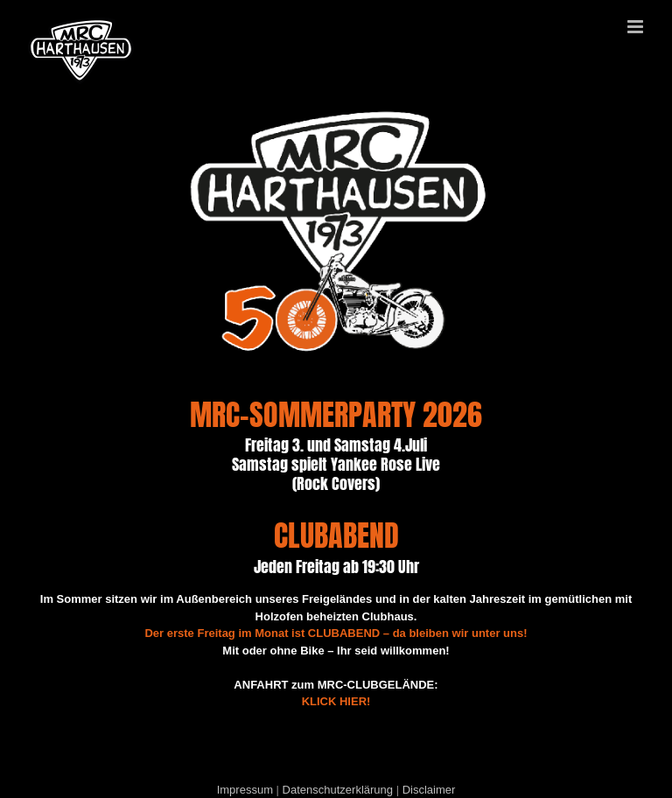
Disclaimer (429, 790)
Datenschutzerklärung (338, 790)
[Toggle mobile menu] (637, 27)
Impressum (245, 790)
